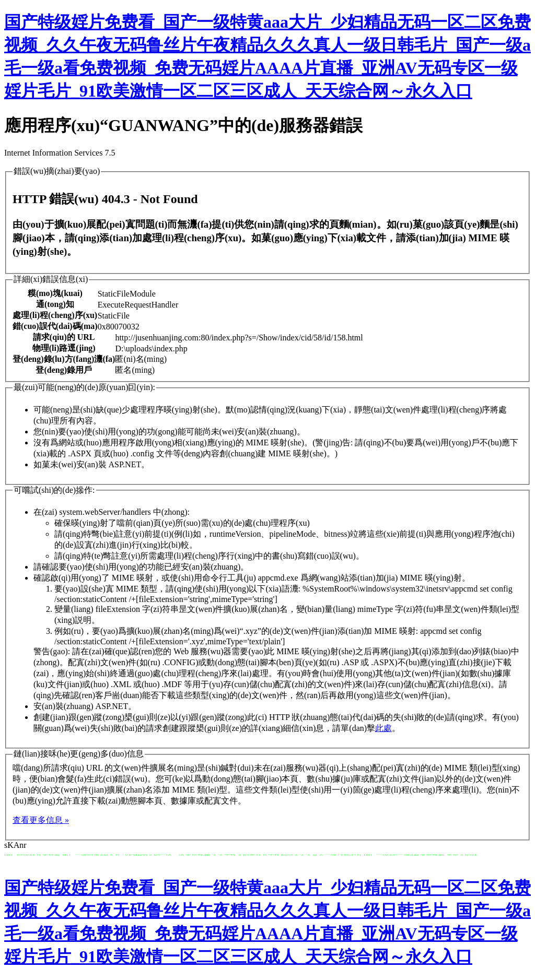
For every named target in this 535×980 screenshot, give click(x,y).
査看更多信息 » (41, 820)
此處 (383, 728)
